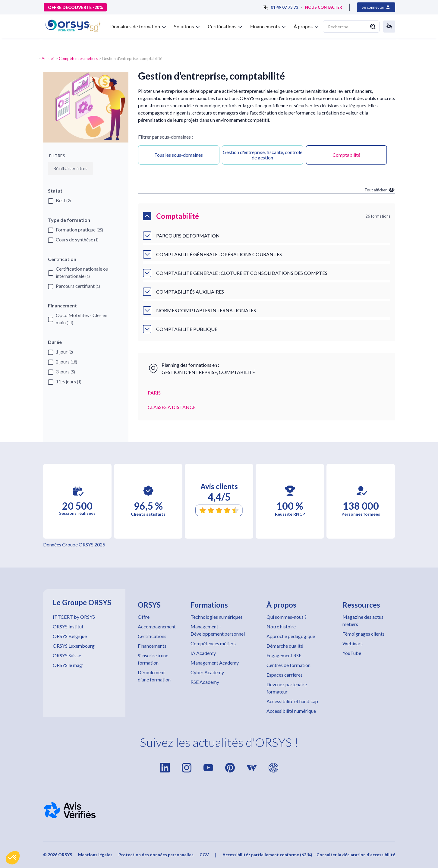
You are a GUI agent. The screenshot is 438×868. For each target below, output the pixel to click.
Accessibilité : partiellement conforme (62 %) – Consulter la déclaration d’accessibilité (309, 855)
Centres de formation (288, 665)
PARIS (154, 393)
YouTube (352, 653)
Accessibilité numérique (291, 711)
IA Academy (203, 653)
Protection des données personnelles (156, 855)
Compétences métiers (78, 58)
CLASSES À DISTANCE (172, 407)
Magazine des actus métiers (363, 620)
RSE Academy (205, 682)
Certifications (152, 636)
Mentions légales (95, 855)
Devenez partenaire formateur (287, 688)
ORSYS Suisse (67, 655)
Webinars (353, 643)
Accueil (48, 58)
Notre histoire (281, 626)
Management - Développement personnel (218, 630)
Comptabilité (346, 155)
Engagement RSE (284, 655)
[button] (13, 858)
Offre (144, 617)
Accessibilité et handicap (292, 701)
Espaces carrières (285, 675)
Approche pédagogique (291, 636)
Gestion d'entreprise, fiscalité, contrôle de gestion (263, 155)
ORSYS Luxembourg (74, 646)
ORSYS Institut (68, 626)
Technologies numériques (217, 617)
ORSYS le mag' (68, 665)
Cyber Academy (207, 672)
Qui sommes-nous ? (287, 617)
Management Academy (215, 663)
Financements (152, 646)
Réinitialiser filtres (70, 168)
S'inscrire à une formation (153, 659)
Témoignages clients (364, 634)
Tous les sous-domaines (179, 155)
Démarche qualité (285, 646)
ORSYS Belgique (70, 636)
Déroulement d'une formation (154, 676)
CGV (204, 855)
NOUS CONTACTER (324, 7)
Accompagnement (157, 626)
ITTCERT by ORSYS (74, 617)
